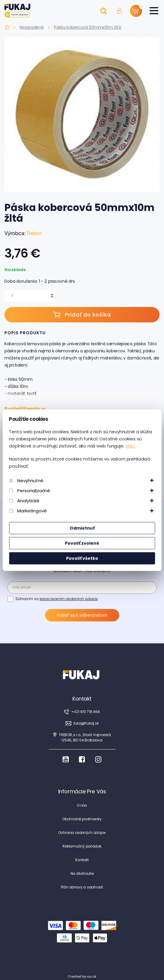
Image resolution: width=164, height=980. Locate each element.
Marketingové (32, 511)
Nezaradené (32, 27)
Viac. (130, 446)
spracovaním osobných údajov (69, 599)
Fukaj (7, 27)
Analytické (28, 501)
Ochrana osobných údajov (82, 833)
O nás (82, 805)
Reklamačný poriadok (82, 846)
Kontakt (82, 860)
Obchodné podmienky (82, 819)
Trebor (34, 233)
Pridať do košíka (82, 315)
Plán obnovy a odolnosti (82, 887)
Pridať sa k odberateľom (82, 615)
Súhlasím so (57, 599)
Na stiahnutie (82, 873)
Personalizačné (34, 491)
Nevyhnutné (30, 481)
